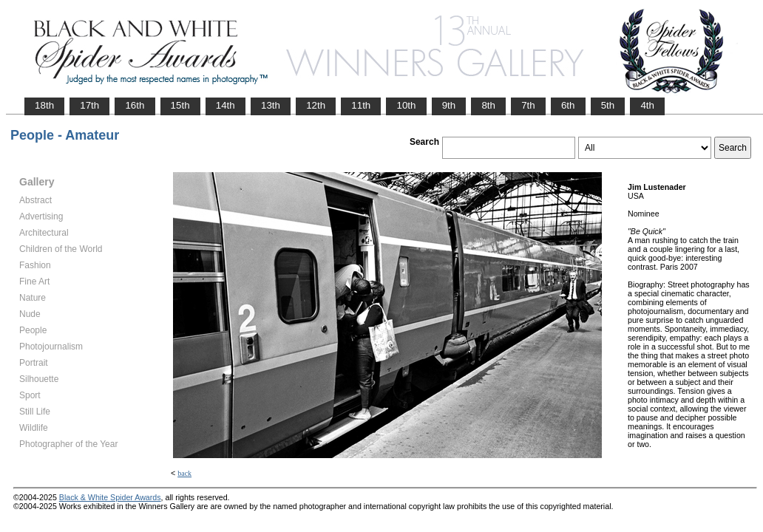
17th (89, 105)
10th (406, 105)
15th (180, 105)
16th (135, 105)
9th (449, 105)
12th (316, 105)
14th (225, 105)
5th (608, 105)
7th (528, 105)
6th (568, 105)
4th (647, 105)
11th (361, 105)
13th (271, 105)
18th (44, 105)
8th (488, 105)
